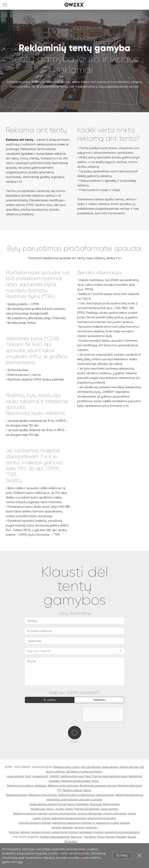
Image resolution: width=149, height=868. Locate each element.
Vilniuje (62, 804)
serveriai (79, 828)
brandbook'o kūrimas (91, 832)
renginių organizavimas (62, 814)
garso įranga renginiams (102, 818)
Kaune (71, 804)
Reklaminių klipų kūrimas (43, 795)
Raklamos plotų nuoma (66, 767)
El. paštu (50, 700)
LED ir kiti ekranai (91, 767)
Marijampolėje (111, 804)
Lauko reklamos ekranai (43, 804)
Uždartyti (139, 855)
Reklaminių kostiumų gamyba (30, 814)
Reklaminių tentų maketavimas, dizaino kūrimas (86, 795)
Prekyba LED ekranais (87, 809)
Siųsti (75, 742)
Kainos (87, 790)
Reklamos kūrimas (16, 795)
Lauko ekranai (110, 767)
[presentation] (54, 714)
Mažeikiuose (38, 809)
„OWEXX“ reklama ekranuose (66, 776)
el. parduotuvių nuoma (106, 823)
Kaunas (110, 837)
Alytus (50, 809)
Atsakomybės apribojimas (55, 837)
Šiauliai (132, 837)
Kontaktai (90, 837)
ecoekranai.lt (40, 776)
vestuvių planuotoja (115, 814)
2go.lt (28, 776)
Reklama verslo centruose (63, 786)
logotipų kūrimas (41, 832)
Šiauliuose (96, 804)
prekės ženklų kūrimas (65, 832)
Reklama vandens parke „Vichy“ (80, 781)
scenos (46, 818)
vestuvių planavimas (90, 814)
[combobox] (74, 651)
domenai (68, 828)
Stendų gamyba (129, 767)
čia (20, 862)
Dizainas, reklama (19, 832)
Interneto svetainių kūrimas (35, 823)
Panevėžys (71, 842)
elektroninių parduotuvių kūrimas (72, 823)
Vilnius (101, 837)
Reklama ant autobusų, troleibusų (27, 786)
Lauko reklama (15, 776)
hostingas (91, 828)
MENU (5, 5)
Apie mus (76, 837)
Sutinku (122, 856)
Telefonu (99, 700)
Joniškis (59, 809)
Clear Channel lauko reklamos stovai (106, 776)
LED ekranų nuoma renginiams (84, 772)
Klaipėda (121, 837)
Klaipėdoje (82, 804)
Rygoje (69, 809)
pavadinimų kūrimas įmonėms (122, 832)
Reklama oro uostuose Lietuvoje (98, 786)
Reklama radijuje (72, 790)
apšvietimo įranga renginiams (69, 818)
